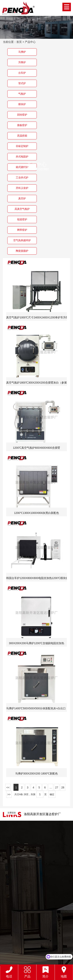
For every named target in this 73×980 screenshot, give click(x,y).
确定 (52, 794)
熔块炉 (22, 104)
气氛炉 (22, 94)
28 (63, 787)
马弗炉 (22, 52)
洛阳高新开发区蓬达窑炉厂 (42, 814)
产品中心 (30, 42)
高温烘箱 (22, 136)
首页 (19, 42)
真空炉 (22, 198)
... (51, 787)
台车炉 (22, 73)
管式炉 (22, 83)
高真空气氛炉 (22, 209)
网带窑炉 (22, 230)
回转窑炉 (22, 115)
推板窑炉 (22, 125)
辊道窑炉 (22, 219)
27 (57, 787)
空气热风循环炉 (22, 240)
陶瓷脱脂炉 (22, 251)
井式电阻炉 (22, 157)
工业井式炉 (22, 178)
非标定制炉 (22, 146)
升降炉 (22, 62)
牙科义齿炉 (22, 188)
